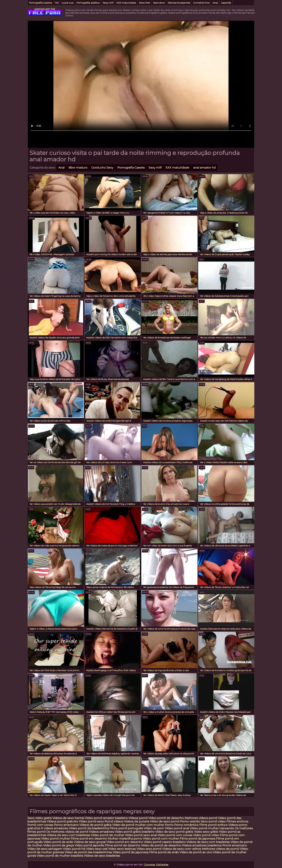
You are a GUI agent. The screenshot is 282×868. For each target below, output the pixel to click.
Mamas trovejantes (179, 3)
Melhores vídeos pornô (201, 818)
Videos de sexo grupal (90, 842)
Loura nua (67, 3)
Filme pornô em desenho (89, 839)
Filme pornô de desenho (123, 845)
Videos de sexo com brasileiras (68, 835)
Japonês (226, 3)
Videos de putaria (137, 821)
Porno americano (66, 825)
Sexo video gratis (39, 818)
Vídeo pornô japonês (89, 845)
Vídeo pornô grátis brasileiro (134, 832)
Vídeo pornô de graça (58, 845)
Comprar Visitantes (156, 865)
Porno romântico (186, 825)
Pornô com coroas (40, 825)
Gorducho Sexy (102, 168)
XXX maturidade (126, 3)
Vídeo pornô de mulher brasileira (60, 856)
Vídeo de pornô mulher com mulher (138, 825)
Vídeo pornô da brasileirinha (89, 828)
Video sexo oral (97, 849)
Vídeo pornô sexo (92, 821)
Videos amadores (101, 832)
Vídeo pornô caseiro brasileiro (165, 842)
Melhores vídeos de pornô (220, 849)
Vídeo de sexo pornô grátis (174, 832)
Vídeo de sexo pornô (165, 821)
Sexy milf (108, 3)
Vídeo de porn (154, 828)
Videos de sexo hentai (68, 818)
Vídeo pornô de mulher (108, 835)
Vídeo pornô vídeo (206, 835)
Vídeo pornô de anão (58, 842)
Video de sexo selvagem (45, 849)
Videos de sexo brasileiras (102, 856)
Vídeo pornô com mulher (161, 839)
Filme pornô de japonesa (197, 839)
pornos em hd (45, 9)
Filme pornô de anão (164, 852)
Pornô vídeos (114, 821)
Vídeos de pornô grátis (95, 825)
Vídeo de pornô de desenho (161, 845)
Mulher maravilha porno (125, 839)
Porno (169, 825)
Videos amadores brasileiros (202, 845)
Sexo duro (159, 3)
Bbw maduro (78, 168)
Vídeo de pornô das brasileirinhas (88, 852)
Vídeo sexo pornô (149, 849)
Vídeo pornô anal (177, 828)
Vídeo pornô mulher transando (212, 828)
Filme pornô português (126, 828)
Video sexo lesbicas (122, 849)
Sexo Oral (145, 3)
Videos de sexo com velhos (182, 849)
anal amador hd (204, 168)
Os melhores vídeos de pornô (67, 832)
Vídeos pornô (138, 818)
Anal (215, 3)
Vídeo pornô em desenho (125, 842)
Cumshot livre (201, 3)
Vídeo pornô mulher (55, 839)
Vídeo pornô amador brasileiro (106, 818)
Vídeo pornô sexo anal (141, 835)
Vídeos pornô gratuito (62, 821)
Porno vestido (190, 821)
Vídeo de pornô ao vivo (196, 852)
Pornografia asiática (88, 3)
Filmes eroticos (237, 821)
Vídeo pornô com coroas (175, 835)
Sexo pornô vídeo (213, 821)
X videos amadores (55, 828)
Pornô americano (235, 845)
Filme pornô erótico (213, 825)
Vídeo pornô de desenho (166, 818)
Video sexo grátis (206, 832)
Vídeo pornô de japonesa (130, 852)
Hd (57, 3)
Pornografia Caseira (40, 3)
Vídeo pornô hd (74, 849)
